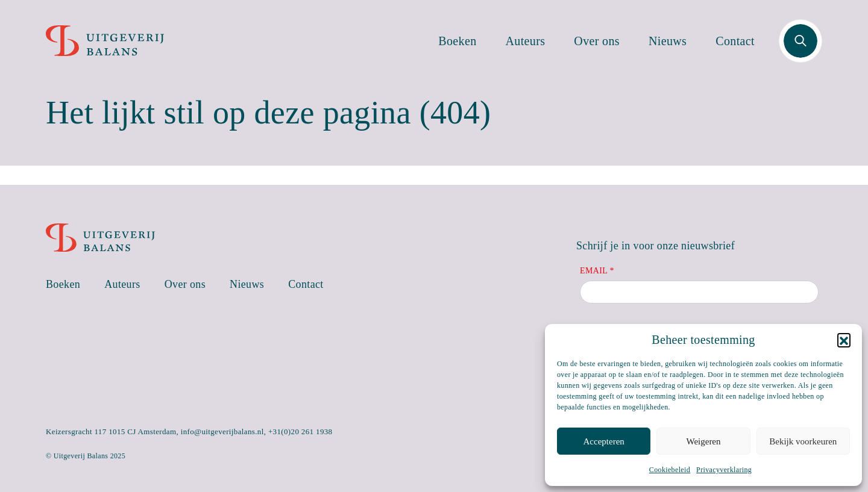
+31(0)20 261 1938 (300, 431)
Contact (735, 41)
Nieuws (668, 41)
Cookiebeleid (670, 470)
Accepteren (604, 441)
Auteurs (526, 41)
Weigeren (703, 441)
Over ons (597, 41)
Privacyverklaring (724, 470)
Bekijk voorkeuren (803, 441)
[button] (844, 340)
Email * (597, 271)
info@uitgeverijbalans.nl (222, 431)
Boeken (457, 41)
